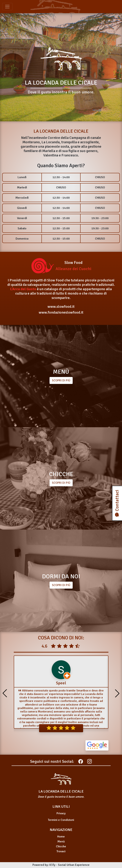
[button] (117, 693)
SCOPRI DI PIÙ (61, 483)
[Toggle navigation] (7, 7)
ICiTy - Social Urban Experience (69, 865)
